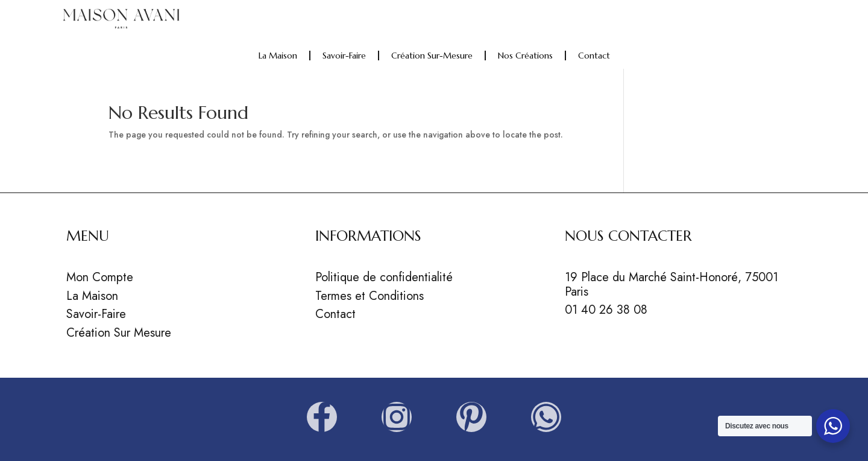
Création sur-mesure (432, 56)
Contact (594, 56)
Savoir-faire (344, 56)
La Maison (278, 56)
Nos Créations (525, 56)
